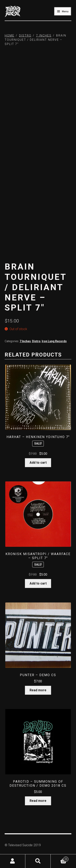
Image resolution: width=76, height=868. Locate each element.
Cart (60, 858)
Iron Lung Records (54, 341)
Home (10, 36)
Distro (25, 36)
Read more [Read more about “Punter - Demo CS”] (38, 690)
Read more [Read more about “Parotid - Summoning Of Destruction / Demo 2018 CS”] (38, 801)
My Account (13, 861)
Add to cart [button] (38, 463)
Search (38, 861)
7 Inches (44, 36)
